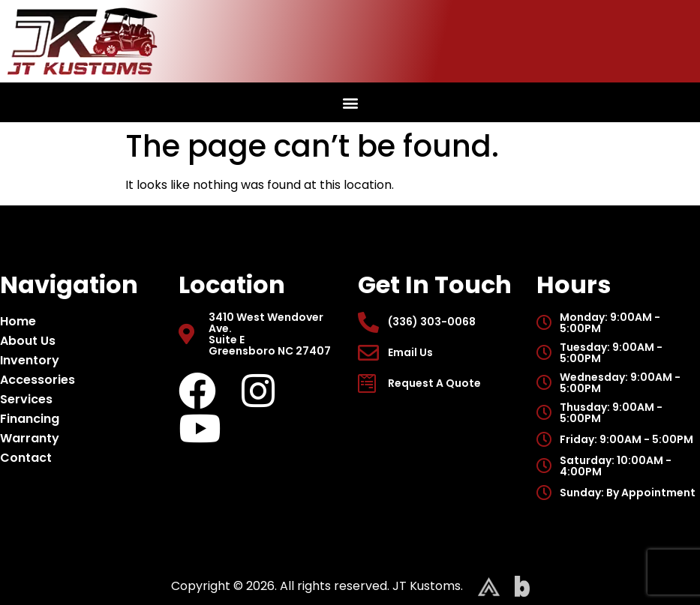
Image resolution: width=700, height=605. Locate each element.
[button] (350, 102)
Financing (30, 419)
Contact (26, 458)
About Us (32, 341)
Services (26, 399)
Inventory (33, 360)
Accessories (41, 380)
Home (18, 321)
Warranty (30, 438)
